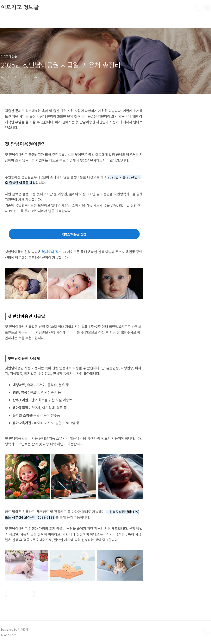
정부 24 (61, 252)
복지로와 (48, 252)
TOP (207, 631)
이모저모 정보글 (20, 8)
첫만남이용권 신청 (74, 234)
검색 (198, 8)
